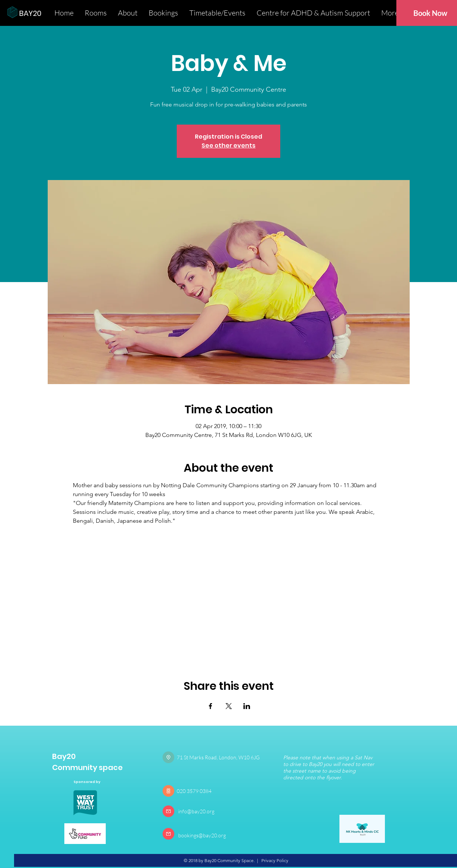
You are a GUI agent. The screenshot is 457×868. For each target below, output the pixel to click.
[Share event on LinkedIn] (247, 706)
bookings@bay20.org (202, 835)
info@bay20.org (196, 811)
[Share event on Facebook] (211, 706)
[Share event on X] (229, 706)
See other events (228, 145)
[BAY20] (44, 13)
